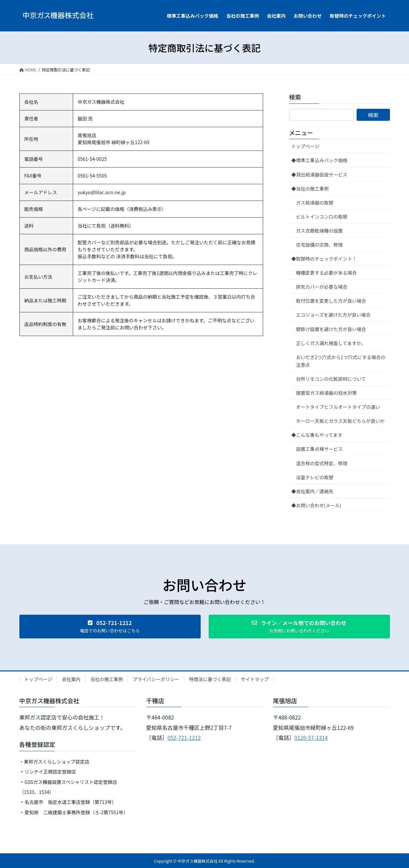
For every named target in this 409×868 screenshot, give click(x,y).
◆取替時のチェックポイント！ (324, 259)
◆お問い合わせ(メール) (316, 505)
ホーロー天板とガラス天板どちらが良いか (341, 421)
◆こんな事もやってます (317, 435)
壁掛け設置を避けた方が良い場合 (331, 329)
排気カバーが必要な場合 (322, 287)
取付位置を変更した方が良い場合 (331, 301)
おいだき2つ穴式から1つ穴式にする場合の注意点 (341, 361)
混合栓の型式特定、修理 (322, 463)
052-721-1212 (184, 738)
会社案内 (71, 679)
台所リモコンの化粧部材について (331, 379)
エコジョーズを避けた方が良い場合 (333, 315)
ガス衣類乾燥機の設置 (320, 231)
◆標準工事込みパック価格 (320, 160)
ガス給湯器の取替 (315, 203)
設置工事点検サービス (320, 449)
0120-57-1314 (311, 738)
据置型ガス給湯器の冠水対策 (327, 393)
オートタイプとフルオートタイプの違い (338, 407)
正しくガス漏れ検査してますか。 (331, 343)
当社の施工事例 (107, 679)
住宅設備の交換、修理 (320, 245)
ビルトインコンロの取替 (322, 217)
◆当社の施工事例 (310, 189)
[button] (110, 627)
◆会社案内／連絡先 (313, 491)
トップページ (305, 146)
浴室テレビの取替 (315, 477)
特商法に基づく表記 (210, 679)
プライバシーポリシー (156, 679)
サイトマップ (255, 679)
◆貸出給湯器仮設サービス (320, 175)
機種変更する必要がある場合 (327, 273)
